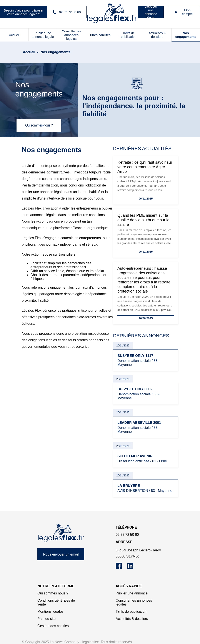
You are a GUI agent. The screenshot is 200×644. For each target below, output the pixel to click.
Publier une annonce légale (43, 35)
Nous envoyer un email (61, 554)
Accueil (14, 35)
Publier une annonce (132, 593)
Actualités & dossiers (157, 35)
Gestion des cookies (53, 626)
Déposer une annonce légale (151, 12)
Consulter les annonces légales (72, 35)
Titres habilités (100, 35)
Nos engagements (186, 35)
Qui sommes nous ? (53, 593)
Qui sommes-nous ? (39, 125)
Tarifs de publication (129, 35)
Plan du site (47, 619)
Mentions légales (50, 612)
